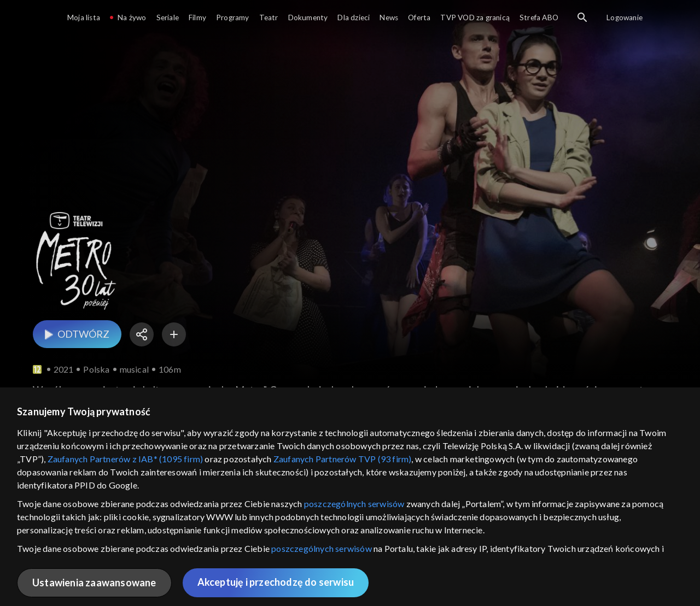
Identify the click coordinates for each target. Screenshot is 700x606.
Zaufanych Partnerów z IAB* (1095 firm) (126, 459)
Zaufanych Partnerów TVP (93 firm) (343, 459)
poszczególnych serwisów (354, 504)
